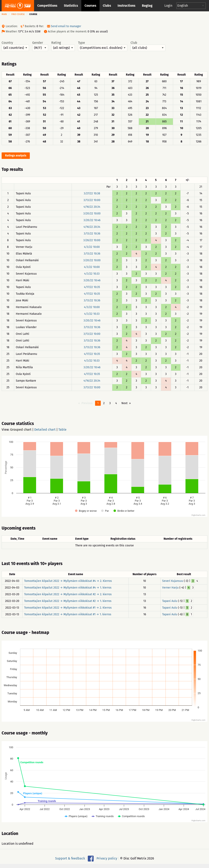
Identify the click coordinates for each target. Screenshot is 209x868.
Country (15, 46)
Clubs (107, 6)
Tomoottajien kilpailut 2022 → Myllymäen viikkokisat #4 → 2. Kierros (68, 581)
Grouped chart (21, 430)
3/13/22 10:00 (92, 200)
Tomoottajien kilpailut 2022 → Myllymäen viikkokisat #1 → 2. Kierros (68, 608)
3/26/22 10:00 (92, 240)
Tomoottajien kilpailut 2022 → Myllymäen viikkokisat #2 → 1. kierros (68, 601)
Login (168, 6)
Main (4, 14)
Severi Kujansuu (173, 581)
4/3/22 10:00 (92, 247)
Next (124, 403)
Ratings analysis (16, 156)
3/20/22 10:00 (92, 214)
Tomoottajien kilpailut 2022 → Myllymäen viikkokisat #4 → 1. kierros (68, 588)
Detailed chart (45, 430)
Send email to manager (66, 26)
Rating (63, 46)
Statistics (71, 6)
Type (103, 46)
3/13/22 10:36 (92, 234)
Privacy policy (107, 858)
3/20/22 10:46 (92, 220)
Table (62, 430)
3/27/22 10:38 (92, 193)
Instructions (126, 6)
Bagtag (147, 6)
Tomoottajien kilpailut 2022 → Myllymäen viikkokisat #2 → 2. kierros (68, 594)
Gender (40, 46)
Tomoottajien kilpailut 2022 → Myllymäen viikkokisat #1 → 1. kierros (68, 614)
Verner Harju (170, 588)
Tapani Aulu (170, 601)
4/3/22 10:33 (92, 274)
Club (148, 46)
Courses (90, 6)
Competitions (47, 6)
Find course (18, 14)
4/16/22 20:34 (92, 207)
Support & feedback (70, 858)
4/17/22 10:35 (92, 287)
